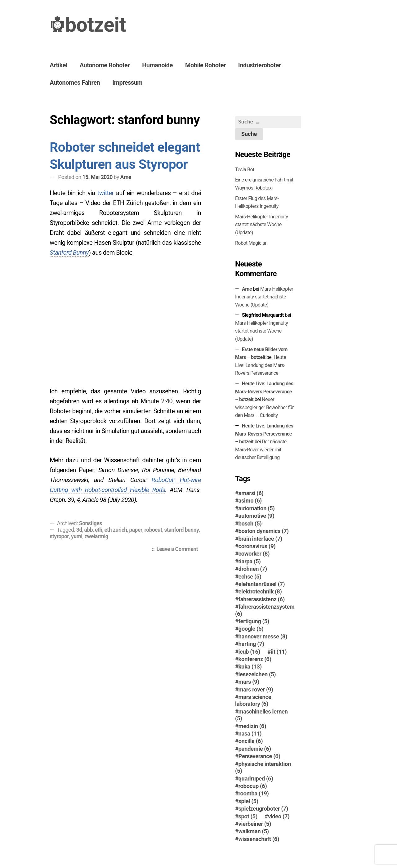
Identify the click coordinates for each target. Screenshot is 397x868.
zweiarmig (96, 536)
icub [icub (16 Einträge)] (249, 652)
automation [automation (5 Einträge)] (257, 508)
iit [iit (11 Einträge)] (279, 652)
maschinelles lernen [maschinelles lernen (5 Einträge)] (261, 715)
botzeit (96, 25)
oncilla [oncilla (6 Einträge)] (251, 741)
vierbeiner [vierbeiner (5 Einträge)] (255, 824)
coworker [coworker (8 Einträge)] (254, 554)
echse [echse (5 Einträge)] (250, 577)
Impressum (127, 83)
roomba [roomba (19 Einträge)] (254, 794)
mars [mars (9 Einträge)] (249, 682)
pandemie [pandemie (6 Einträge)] (255, 749)
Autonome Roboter (105, 65)
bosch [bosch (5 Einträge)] (250, 524)
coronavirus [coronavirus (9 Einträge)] (257, 546)
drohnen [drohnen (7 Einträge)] (253, 569)
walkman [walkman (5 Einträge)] (254, 831)
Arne (126, 177)
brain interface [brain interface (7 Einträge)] (260, 539)
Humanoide (157, 65)
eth (99, 530)
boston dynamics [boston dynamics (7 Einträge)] (264, 531)
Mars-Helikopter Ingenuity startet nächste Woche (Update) (261, 225)
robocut (153, 530)
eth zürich (116, 530)
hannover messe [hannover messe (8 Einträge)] (263, 637)
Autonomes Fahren (75, 83)
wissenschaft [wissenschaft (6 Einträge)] (259, 839)
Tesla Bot (245, 170)
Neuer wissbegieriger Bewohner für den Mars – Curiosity (264, 407)
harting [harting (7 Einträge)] (251, 644)
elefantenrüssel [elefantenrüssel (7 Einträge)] (262, 584)
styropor (59, 536)
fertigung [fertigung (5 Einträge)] (254, 621)
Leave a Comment (179, 550)
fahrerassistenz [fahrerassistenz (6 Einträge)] (262, 599)
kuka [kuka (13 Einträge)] (250, 667)
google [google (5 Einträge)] (251, 629)
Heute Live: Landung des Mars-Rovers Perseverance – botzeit (264, 391)
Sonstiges (91, 523)
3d (79, 530)
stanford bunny (182, 530)
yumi (77, 536)
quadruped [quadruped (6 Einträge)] (256, 779)
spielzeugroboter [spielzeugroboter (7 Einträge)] (263, 809)
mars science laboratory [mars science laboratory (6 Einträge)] (253, 700)
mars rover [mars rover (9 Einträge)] (256, 690)
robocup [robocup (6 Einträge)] (253, 786)
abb (89, 530)
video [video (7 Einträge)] (279, 817)
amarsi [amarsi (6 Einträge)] (251, 493)
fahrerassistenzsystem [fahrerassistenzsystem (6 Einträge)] (265, 610)
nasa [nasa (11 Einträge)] (250, 734)
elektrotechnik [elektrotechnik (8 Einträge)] (260, 592)
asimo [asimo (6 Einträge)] (250, 501)
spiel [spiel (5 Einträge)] (248, 801)
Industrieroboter (260, 65)
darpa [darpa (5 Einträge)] (250, 562)
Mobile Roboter (205, 65)
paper (136, 530)
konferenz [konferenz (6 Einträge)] (255, 659)
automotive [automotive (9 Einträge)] (256, 516)
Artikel (58, 65)
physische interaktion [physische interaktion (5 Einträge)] (263, 767)
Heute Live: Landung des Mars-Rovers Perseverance (261, 365)
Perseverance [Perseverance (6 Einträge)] (259, 756)
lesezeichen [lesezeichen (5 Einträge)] (257, 674)
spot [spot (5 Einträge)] (248, 817)
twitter (106, 193)
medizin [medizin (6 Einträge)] (252, 726)
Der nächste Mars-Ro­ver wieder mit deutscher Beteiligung (261, 450)
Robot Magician (251, 243)
